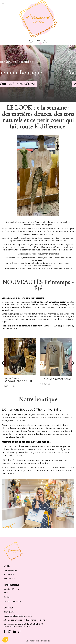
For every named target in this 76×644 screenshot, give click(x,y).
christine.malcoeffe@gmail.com (18, 616)
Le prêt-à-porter (11, 570)
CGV (6, 593)
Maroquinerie (9, 578)
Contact (7, 597)
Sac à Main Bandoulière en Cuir (18, 380)
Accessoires (9, 574)
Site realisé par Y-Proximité (38, 641)
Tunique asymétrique (55, 379)
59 (45, 384)
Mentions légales (11, 589)
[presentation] (3, 363)
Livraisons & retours (12, 601)
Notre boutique (38, 399)
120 (9, 386)
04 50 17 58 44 (10, 612)
